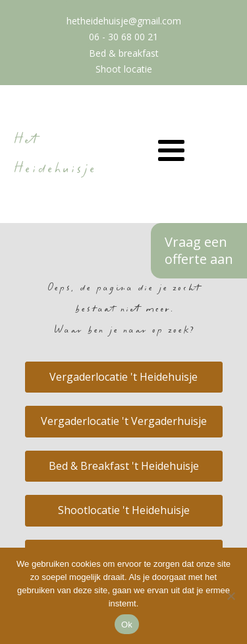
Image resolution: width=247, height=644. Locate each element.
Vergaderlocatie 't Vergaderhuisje (124, 421)
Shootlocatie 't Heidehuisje (124, 510)
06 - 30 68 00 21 (123, 37)
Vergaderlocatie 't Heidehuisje (123, 377)
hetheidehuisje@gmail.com (124, 21)
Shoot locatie (124, 69)
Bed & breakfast (124, 53)
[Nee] (231, 596)
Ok (127, 625)
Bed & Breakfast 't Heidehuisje (124, 466)
